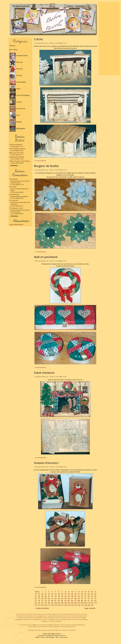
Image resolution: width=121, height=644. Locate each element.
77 (42, 601)
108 (82, 603)
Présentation (21, 6)
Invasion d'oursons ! (47, 463)
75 (36, 601)
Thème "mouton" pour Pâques (20, 161)
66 (69, 598)
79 (49, 601)
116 (46, 605)
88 (79, 601)
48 (72, 596)
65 (65, 598)
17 (95, 592)
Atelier (15, 89)
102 (62, 603)
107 (79, 603)
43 (56, 596)
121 (62, 605)
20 (42, 594)
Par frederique (14, 194)
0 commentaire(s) (40, 161)
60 (49, 598)
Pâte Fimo (16, 69)
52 (85, 596)
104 (69, 603)
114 (39, 605)
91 (89, 601)
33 (85, 594)
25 (59, 594)
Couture (16, 102)
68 (75, 598)
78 (46, 601)
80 (52, 601)
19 (39, 594)
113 (36, 605)
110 (89, 603)
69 (79, 598)
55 (95, 596)
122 (65, 605)
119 (56, 605)
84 (65, 601)
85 (69, 601)
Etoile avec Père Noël (16, 153)
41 (49, 596)
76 (39, 601)
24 (56, 594)
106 (75, 603)
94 (36, 603)
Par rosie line (14, 200)
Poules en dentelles (16, 145)
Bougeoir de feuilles (46, 166)
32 (82, 594)
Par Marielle (13, 179)
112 (95, 603)
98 (49, 603)
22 (49, 594)
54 (92, 596)
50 (79, 596)
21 (46, 594)
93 (95, 601)
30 (75, 594)
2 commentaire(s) (40, 458)
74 (95, 598)
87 (75, 601)
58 (42, 598)
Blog (52, 6)
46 (65, 596)
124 (72, 605)
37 (36, 596)
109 (85, 603)
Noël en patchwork (46, 257)
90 (85, 601)
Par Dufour (13, 187)
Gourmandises (18, 82)
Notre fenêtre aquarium (17, 149)
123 (69, 605)
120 (59, 605)
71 (85, 598)
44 (59, 596)
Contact (81, 6)
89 (82, 601)
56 (36, 598)
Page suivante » (90, 608)
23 (52, 594)
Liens (70, 6)
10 (72, 592)
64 (62, 598)
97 (46, 603)
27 (65, 594)
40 (46, 596)
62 (56, 598)
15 (89, 592)
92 (92, 601)
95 (39, 603)
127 (82, 605)
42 (52, 596)
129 (89, 605)
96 (42, 603)
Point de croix (17, 109)
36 (95, 594)
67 (72, 598)
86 (72, 601)
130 (92, 605)
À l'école (16, 75)
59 (46, 598)
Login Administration (16, 225)
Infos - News (13, 50)
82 (59, 601)
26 (62, 594)
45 (62, 596)
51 (82, 596)
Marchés (16, 122)
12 (79, 592)
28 (69, 594)
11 (75, 592)
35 (92, 594)
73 (92, 598)
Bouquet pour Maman (17, 157)
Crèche (38, 39)
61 (52, 598)
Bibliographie (17, 128)
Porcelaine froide (19, 56)
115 (42, 605)
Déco (15, 115)
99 (52, 603)
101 (59, 603)
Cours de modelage (19, 95)
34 (89, 594)
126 (79, 605)
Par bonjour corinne (16, 208)
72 (89, 598)
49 (75, 596)
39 (42, 596)
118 (52, 605)
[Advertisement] (109, 38)
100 (56, 603)
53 (89, 596)
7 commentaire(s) (40, 252)
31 (79, 594)
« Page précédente (42, 608)
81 (56, 601)
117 (49, 605)
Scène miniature (44, 373)
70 (82, 598)
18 (36, 594)
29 (72, 594)
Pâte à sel (16, 62)
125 (75, 605)
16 (92, 592)
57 (39, 598)
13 (82, 592)
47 (69, 596)
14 (85, 592)
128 (85, 605)
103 (65, 603)
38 (39, 596)
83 (62, 601)
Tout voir (12, 46)
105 (72, 603)
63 (59, 598)
